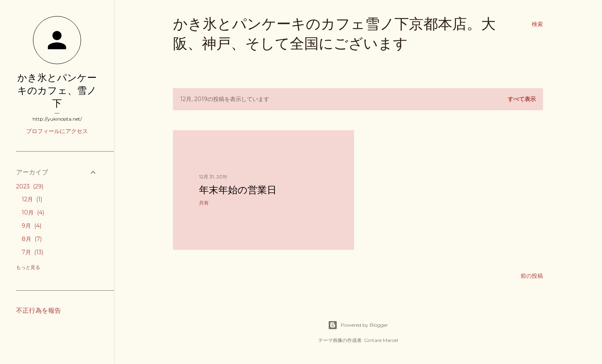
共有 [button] (204, 203)
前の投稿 (532, 276)
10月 (33, 212)
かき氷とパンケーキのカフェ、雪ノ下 (57, 90)
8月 (32, 239)
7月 (33, 252)
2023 (30, 186)
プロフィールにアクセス (57, 131)
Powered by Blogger (358, 325)
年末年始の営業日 (238, 190)
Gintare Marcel (381, 340)
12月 (32, 199)
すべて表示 (522, 99)
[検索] (537, 24)
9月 (32, 226)
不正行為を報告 (39, 310)
